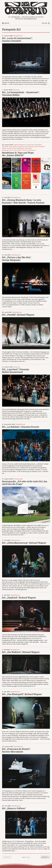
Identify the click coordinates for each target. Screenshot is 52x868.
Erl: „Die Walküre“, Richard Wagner (21, 652)
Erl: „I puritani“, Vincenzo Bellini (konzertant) (16, 371)
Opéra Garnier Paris (9, 148)
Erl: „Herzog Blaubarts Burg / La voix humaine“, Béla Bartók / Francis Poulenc (23, 201)
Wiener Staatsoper (30, 150)
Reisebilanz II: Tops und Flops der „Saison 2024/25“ (18, 154)
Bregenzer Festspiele (34, 145)
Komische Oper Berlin (26, 147)
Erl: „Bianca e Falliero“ (14, 808)
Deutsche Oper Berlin (10, 147)
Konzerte (16, 90)
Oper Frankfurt (40, 147)
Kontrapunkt (18, 479)
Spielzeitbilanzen (20, 145)
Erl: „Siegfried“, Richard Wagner (19, 598)
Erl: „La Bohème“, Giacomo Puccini (21, 427)
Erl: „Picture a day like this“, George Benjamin (17, 259)
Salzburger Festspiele (24, 148)
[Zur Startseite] (26, 8)
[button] (45, 857)
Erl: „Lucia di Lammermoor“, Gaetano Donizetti (17, 40)
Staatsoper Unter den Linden (12, 150)
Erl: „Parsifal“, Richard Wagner (18, 315)
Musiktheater (18, 36)
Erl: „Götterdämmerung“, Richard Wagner (24, 543)
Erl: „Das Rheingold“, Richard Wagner (22, 694)
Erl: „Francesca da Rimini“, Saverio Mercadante (16, 750)
